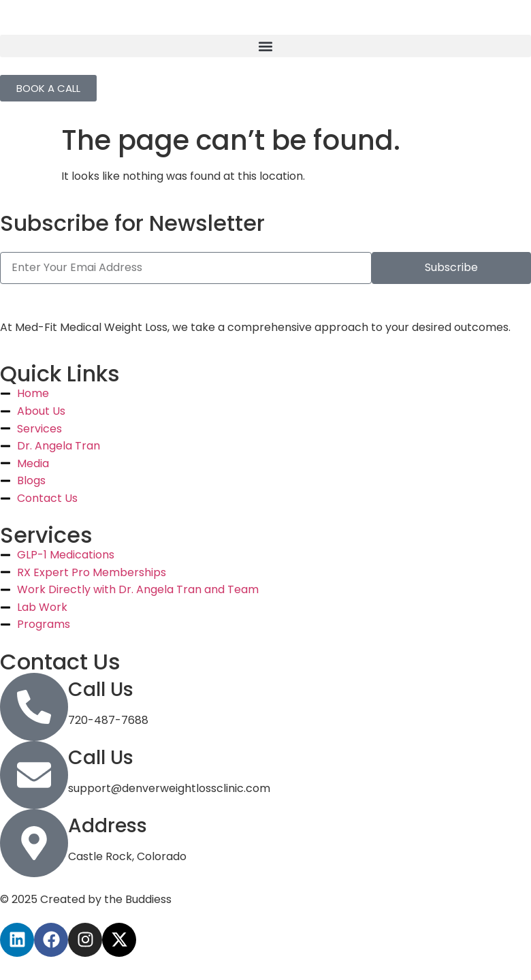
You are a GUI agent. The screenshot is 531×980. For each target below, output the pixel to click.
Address (108, 826)
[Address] (34, 843)
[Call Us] (34, 707)
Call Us (101, 690)
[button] (265, 46)
